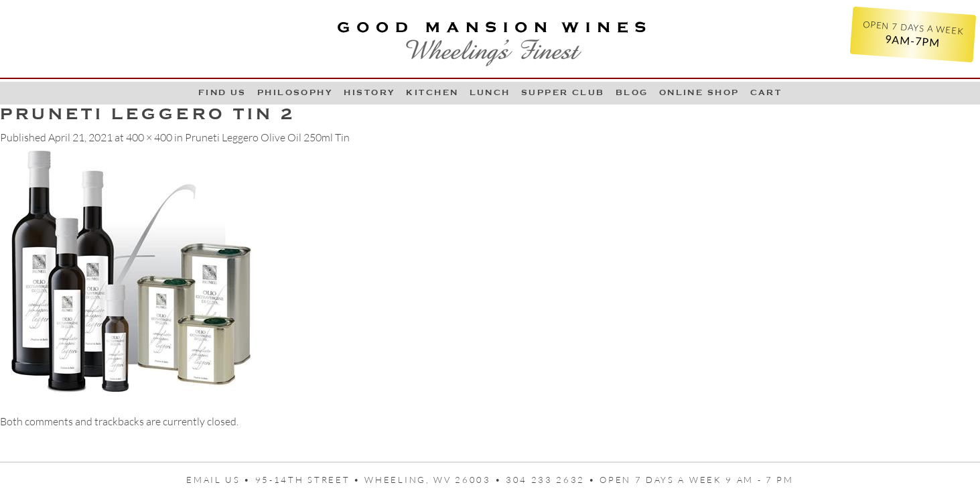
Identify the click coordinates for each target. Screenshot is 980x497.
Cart (766, 92)
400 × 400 (149, 137)
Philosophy (295, 92)
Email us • (221, 480)
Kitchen (432, 92)
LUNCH (490, 92)
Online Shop (699, 92)
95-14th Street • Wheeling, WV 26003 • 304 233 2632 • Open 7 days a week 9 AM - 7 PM (524, 480)
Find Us (222, 92)
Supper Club (563, 92)
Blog (632, 92)
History (369, 92)
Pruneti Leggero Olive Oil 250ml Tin (267, 137)
